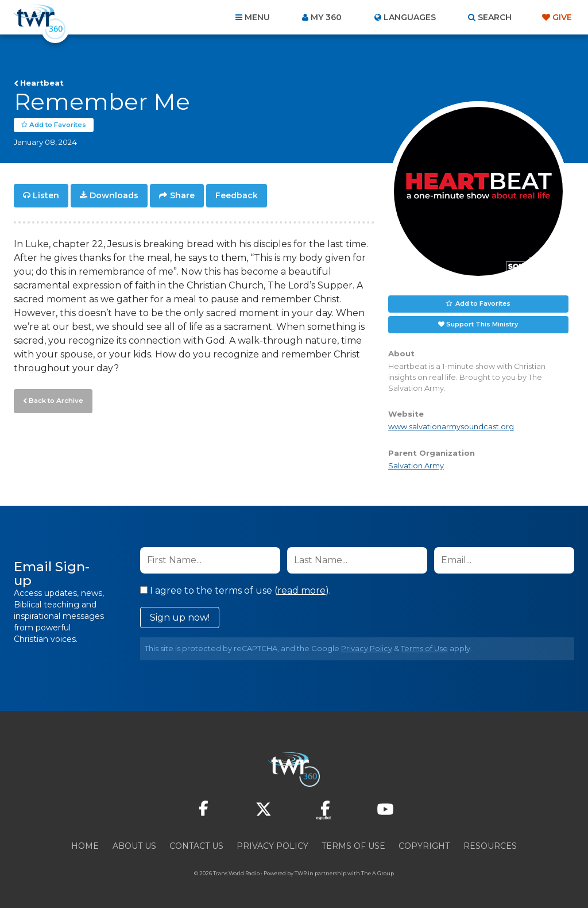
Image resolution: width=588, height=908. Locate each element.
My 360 (326, 17)
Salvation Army (416, 466)
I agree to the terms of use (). (235, 590)
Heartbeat (42, 83)
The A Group (378, 873)
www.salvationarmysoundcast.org (451, 427)
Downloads (114, 195)
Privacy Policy (367, 649)
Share (182, 195)
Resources (490, 846)
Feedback (237, 195)
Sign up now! (180, 617)
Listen (46, 195)
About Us (134, 846)
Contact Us (196, 846)
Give (562, 17)
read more (301, 590)
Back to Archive (55, 399)
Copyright (424, 846)
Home (85, 846)
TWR (301, 873)
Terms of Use (424, 649)
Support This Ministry (482, 324)
